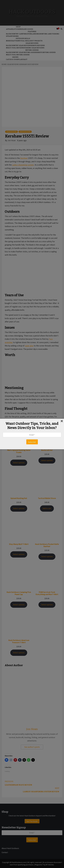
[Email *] (32, 435)
